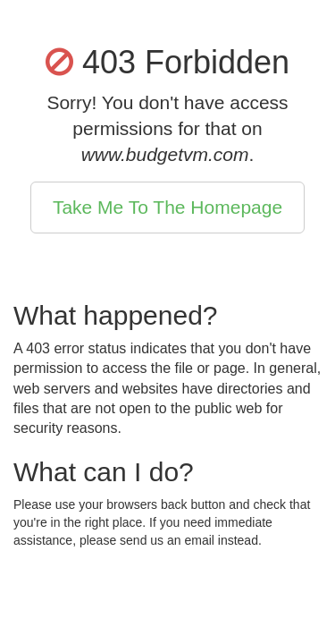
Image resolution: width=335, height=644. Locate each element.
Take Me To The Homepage (167, 207)
